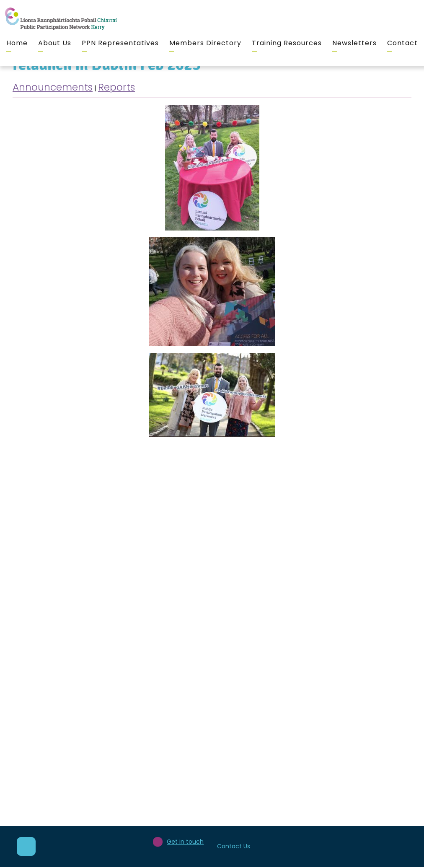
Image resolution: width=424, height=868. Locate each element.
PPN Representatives (120, 43)
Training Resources (287, 43)
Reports (116, 87)
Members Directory (205, 43)
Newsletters (354, 43)
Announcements (53, 87)
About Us (55, 43)
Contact (402, 43)
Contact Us (234, 846)
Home (17, 43)
